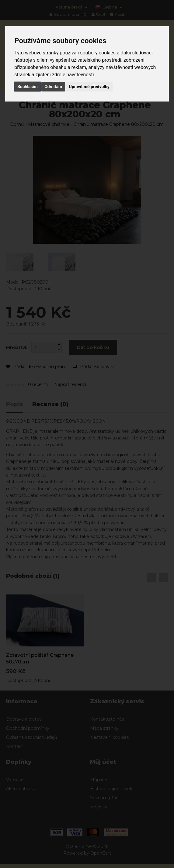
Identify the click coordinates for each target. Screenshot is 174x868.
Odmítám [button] (53, 87)
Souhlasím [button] (28, 87)
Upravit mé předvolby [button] (89, 87)
